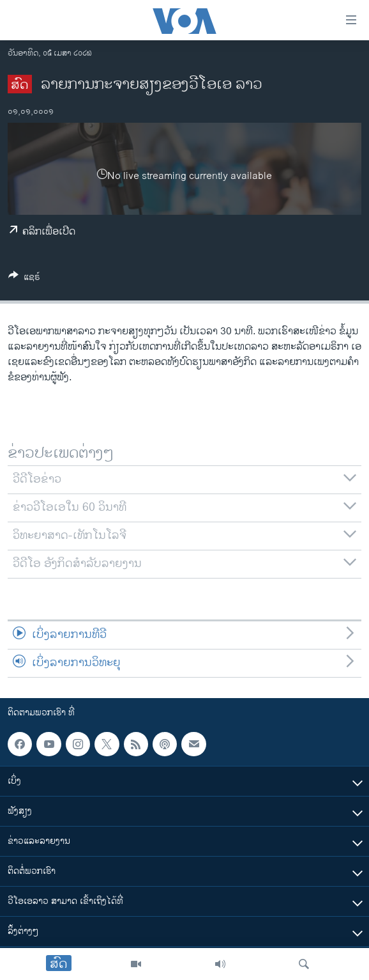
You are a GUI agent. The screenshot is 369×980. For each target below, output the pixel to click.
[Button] (24, 279)
